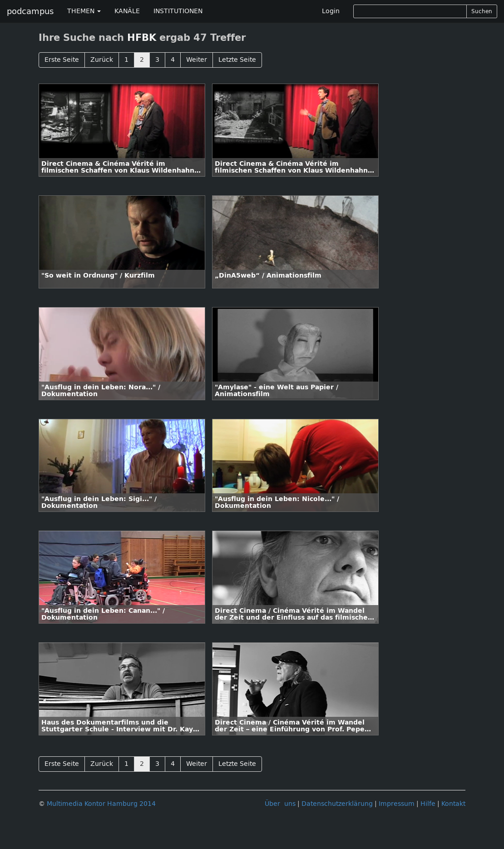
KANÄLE (127, 11)
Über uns (280, 804)
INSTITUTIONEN (178, 11)
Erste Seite (62, 60)
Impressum (397, 804)
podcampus (30, 11)
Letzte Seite (237, 60)
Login (331, 11)
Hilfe (428, 804)
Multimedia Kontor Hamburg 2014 (101, 804)
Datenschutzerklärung (337, 804)
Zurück (102, 60)
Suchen (482, 11)
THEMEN (84, 11)
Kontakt (453, 804)
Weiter (197, 60)
